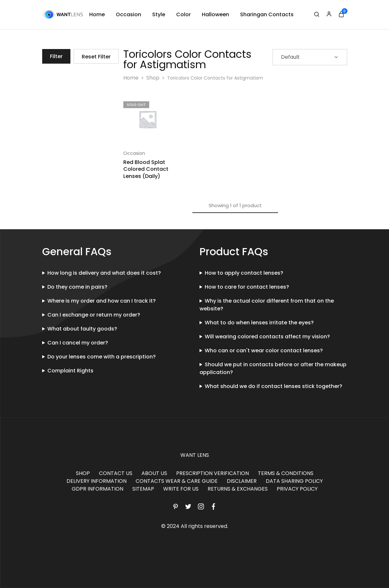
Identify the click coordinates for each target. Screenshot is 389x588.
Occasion (134, 153)
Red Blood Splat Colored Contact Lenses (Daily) (146, 169)
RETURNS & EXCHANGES (238, 489)
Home (97, 15)
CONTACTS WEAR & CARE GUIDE (177, 481)
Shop (153, 78)
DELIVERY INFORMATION (97, 481)
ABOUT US (154, 473)
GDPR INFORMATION (97, 489)
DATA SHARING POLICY (294, 481)
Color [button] (183, 15)
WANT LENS (195, 455)
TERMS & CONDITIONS (286, 473)
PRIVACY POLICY (297, 489)
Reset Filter (96, 57)
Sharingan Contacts (267, 15)
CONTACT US (116, 473)
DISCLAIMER (242, 481)
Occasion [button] (128, 15)
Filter (56, 56)
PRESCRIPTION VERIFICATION (213, 473)
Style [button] (159, 15)
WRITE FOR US (181, 489)
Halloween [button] (215, 15)
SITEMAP (143, 489)
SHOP (83, 473)
